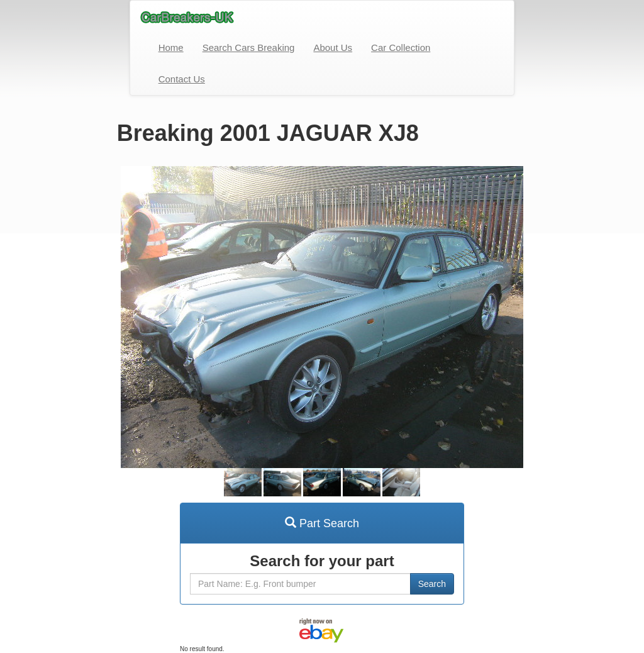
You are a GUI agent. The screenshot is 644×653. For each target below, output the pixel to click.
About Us (333, 47)
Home (171, 47)
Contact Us (182, 79)
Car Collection (401, 47)
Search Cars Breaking (249, 47)
